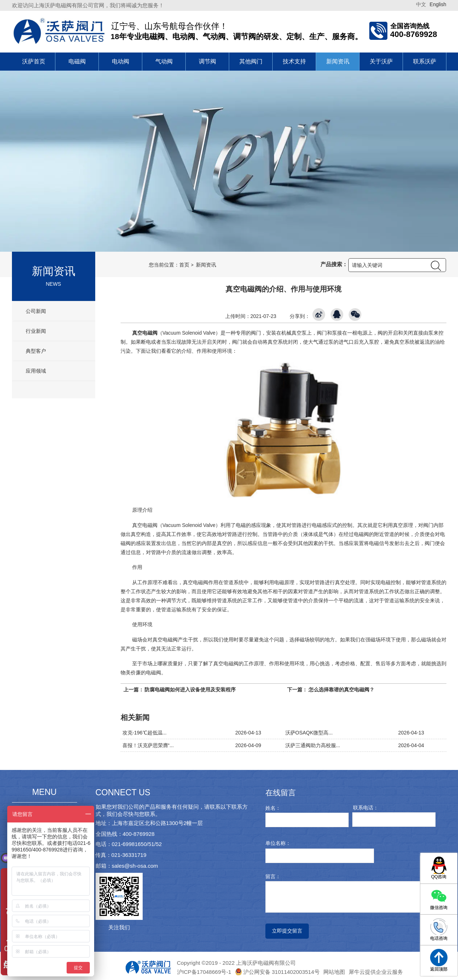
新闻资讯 (338, 61)
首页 (184, 265)
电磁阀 (77, 61)
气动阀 (164, 61)
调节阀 (207, 61)
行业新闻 (35, 331)
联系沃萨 (425, 61)
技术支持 (294, 61)
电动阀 (121, 61)
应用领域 (35, 371)
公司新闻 (35, 311)
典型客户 (35, 351)
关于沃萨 (381, 61)
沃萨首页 (34, 61)
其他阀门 (251, 61)
